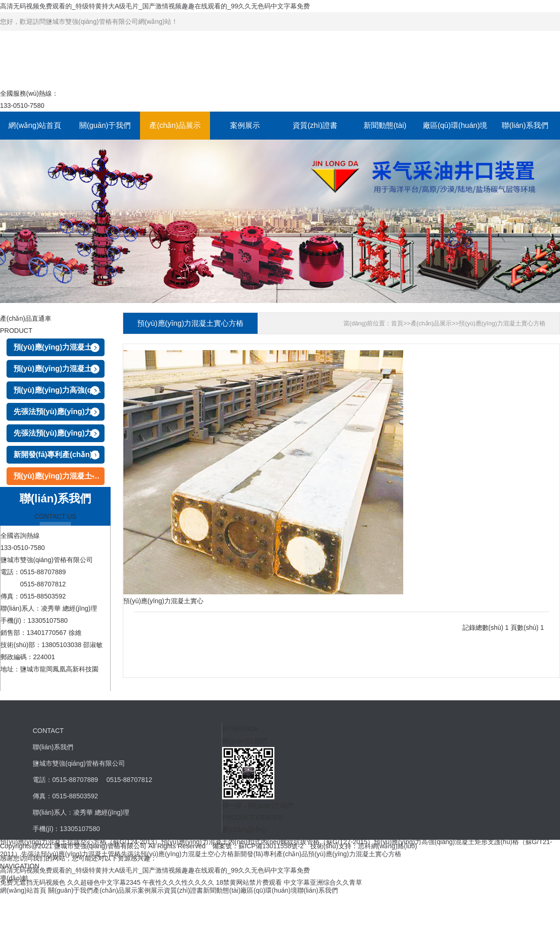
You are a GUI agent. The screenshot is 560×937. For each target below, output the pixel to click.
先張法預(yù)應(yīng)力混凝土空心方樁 (59, 433)
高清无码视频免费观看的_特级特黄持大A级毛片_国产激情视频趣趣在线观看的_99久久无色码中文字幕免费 (155, 6)
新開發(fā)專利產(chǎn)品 (57, 454)
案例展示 (245, 125)
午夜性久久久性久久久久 (178, 882)
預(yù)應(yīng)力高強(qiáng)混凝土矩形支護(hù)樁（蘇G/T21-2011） (59, 390)
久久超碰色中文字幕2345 (104, 882)
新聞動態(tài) (385, 125)
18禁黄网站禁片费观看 (249, 882)
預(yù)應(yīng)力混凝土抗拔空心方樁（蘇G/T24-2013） (59, 347)
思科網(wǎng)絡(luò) (388, 846)
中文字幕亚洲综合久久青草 (323, 882)
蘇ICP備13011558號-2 (271, 846)
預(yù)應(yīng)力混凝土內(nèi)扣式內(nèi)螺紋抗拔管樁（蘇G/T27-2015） (59, 369)
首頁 (397, 323)
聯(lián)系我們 (525, 125)
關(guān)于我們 (105, 125)
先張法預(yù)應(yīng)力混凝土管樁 (59, 412)
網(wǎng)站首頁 (35, 125)
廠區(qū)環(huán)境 (455, 125)
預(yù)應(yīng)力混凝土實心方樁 (59, 476)
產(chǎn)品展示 (175, 125)
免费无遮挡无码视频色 (33, 882)
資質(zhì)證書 (315, 125)
